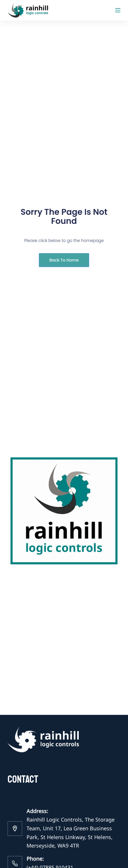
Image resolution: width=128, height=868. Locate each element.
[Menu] (118, 10)
